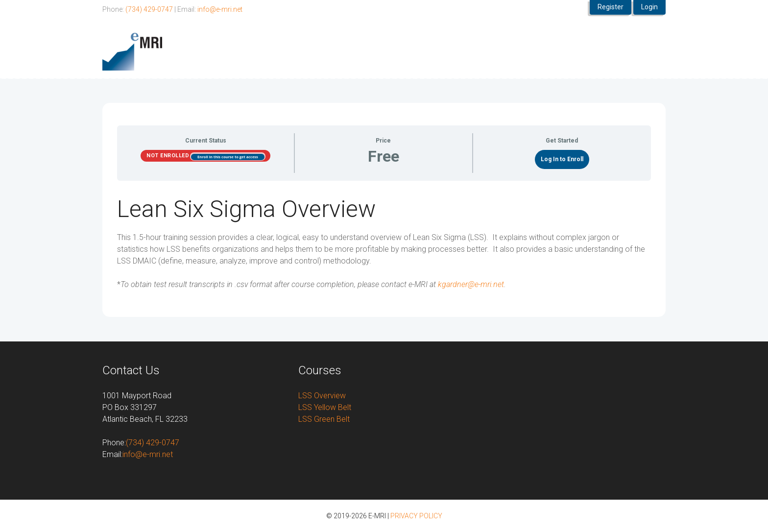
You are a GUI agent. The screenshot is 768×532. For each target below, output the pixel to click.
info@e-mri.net (220, 9)
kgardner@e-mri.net (471, 284)
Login (649, 7)
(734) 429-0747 (149, 9)
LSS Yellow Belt (325, 407)
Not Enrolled (169, 156)
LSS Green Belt (324, 419)
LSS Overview (322, 396)
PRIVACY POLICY (416, 516)
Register (611, 7)
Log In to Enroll (562, 159)
